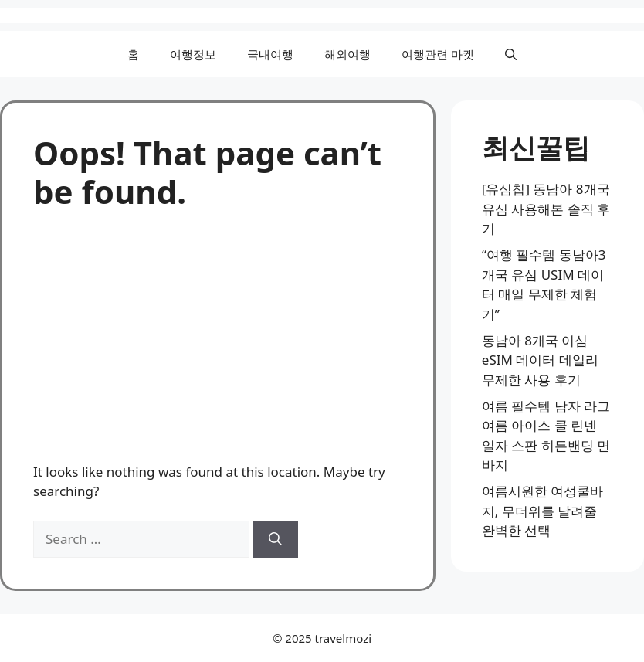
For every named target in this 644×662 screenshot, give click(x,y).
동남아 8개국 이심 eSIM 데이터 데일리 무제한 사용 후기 (540, 360)
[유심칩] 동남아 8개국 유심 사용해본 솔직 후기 (546, 209)
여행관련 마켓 (438, 54)
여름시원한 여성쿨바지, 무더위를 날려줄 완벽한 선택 (542, 511)
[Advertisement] (218, 328)
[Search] (275, 539)
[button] (511, 54)
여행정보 (193, 54)
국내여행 (270, 54)
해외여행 (347, 54)
